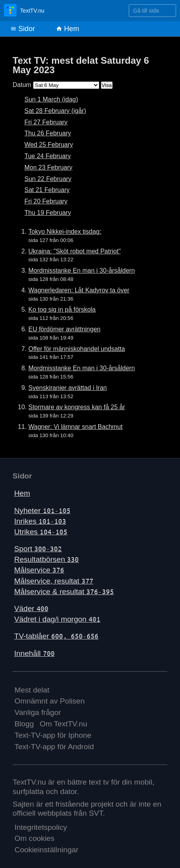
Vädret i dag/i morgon (57, 619)
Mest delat (32, 690)
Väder (31, 609)
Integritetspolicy (41, 827)
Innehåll (34, 653)
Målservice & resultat (64, 592)
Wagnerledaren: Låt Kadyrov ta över (79, 290)
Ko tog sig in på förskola (62, 309)
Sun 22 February (48, 179)
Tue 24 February (48, 156)
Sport (38, 549)
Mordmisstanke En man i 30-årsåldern (82, 271)
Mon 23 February (48, 167)
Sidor (23, 29)
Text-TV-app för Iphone (53, 735)
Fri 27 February (46, 122)
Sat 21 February (47, 190)
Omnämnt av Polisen (50, 701)
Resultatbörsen (46, 559)
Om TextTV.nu (64, 724)
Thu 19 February (48, 213)
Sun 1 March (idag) (51, 99)
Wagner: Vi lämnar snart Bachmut (75, 427)
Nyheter (42, 511)
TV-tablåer (56, 636)
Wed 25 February (49, 145)
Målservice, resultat (54, 581)
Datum (22, 85)
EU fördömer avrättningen (64, 329)
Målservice (39, 570)
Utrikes (41, 532)
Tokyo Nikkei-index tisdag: (65, 232)
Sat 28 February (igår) (55, 111)
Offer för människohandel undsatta (77, 349)
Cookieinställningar (46, 850)
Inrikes (40, 521)
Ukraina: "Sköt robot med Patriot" (75, 251)
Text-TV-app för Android (54, 747)
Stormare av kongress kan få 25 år (77, 407)
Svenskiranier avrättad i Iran (68, 388)
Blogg (24, 724)
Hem (68, 29)
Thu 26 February (48, 133)
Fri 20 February (46, 201)
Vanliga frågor (38, 712)
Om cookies (34, 838)
